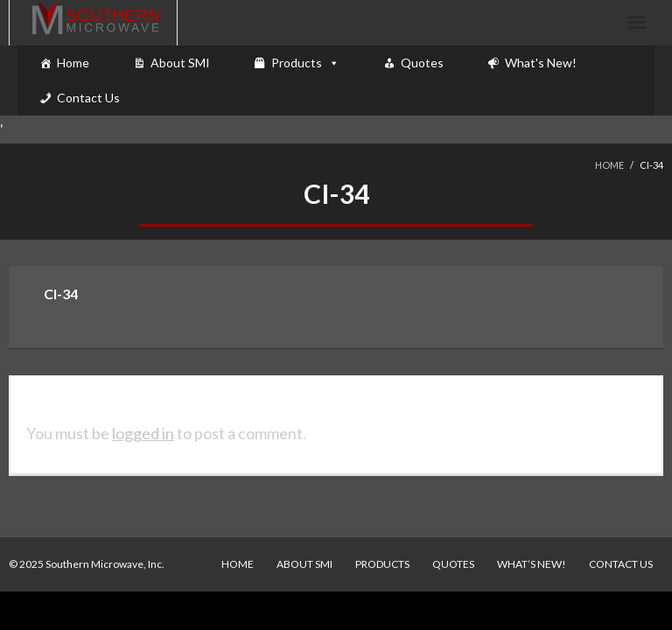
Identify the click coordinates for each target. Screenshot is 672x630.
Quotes (422, 63)
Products (297, 63)
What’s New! (532, 564)
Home (73, 63)
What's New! (541, 63)
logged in (143, 433)
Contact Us (88, 98)
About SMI (180, 63)
